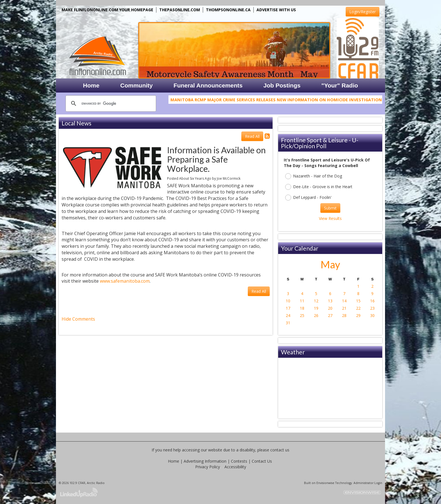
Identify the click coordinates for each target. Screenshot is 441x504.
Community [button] (137, 85)
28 (344, 315)
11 (302, 301)
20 (330, 308)
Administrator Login (368, 483)
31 (288, 323)
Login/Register (363, 12)
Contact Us (262, 461)
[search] (110, 103)
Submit (330, 208)
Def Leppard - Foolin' (308, 198)
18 (302, 308)
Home (174, 461)
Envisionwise (325, 483)
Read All (252, 136)
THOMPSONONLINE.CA (228, 10)
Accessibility (235, 467)
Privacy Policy (208, 467)
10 (288, 301)
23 (372, 308)
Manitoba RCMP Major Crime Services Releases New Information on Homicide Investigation (276, 101)
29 (358, 315)
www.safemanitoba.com (125, 281)
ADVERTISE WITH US (276, 10)
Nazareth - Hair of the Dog (314, 176)
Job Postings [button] (282, 85)
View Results (330, 218)
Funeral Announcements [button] (208, 85)
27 (330, 315)
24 (288, 315)
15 (358, 301)
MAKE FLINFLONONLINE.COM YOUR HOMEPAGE (107, 10)
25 (302, 315)
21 (344, 308)
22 (358, 308)
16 (372, 301)
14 (344, 301)
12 (316, 301)
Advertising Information (205, 461)
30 (372, 315)
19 (316, 308)
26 (316, 315)
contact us (280, 450)
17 (288, 308)
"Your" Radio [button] (339, 85)
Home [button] (91, 85)
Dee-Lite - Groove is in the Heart (319, 187)
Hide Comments (78, 319)
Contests (239, 461)
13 (330, 301)
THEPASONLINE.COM (180, 10)
